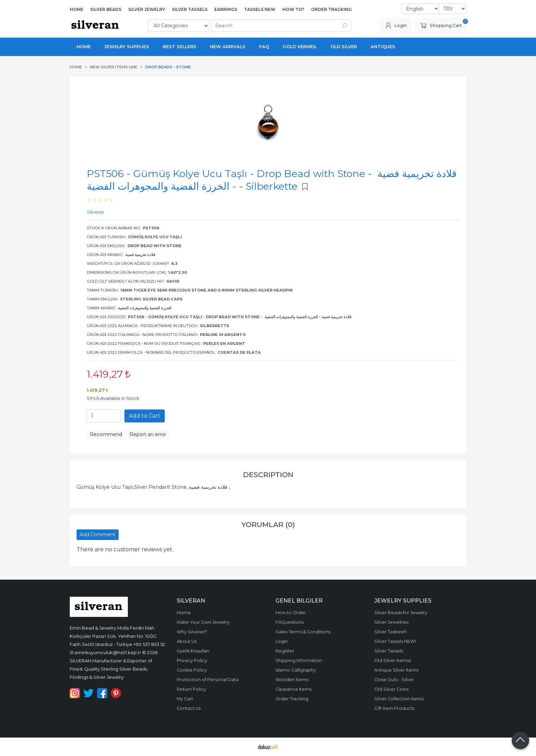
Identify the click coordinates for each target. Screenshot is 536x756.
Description (268, 475)
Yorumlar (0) (268, 524)
